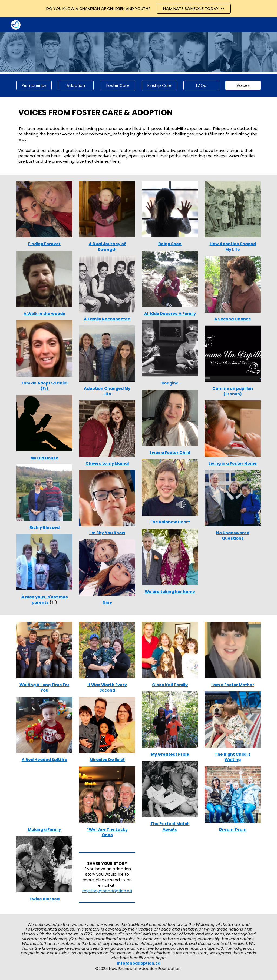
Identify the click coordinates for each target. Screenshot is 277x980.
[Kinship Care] (159, 85)
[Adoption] (76, 85)
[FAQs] (201, 85)
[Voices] (243, 85)
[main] (139, 113)
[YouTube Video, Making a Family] (44, 795)
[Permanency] (34, 85)
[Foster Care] (118, 85)
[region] (138, 9)
